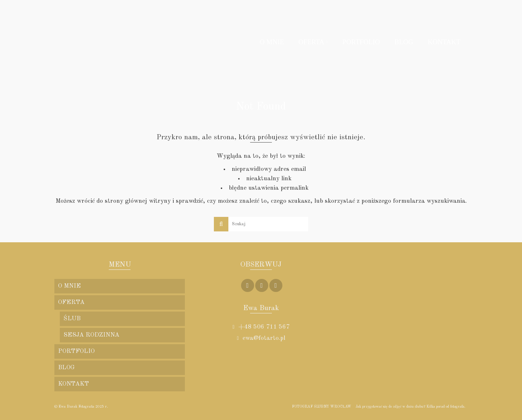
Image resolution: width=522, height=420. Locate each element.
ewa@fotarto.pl (261, 338)
